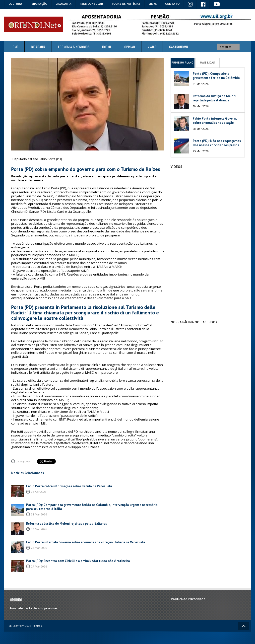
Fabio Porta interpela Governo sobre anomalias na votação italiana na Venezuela (86, 542)
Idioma (107, 47)
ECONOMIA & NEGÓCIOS (74, 47)
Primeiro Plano (183, 63)
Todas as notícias (126, 4)
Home (14, 47)
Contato (172, 4)
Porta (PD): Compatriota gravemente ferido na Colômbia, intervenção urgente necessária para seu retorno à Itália (92, 507)
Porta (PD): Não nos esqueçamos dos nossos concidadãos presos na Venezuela (217, 145)
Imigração (39, 4)
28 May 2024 (23, 461)
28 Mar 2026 (39, 548)
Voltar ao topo (244, 626)
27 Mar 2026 (39, 566)
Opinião (130, 47)
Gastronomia (179, 47)
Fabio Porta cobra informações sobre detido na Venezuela (69, 486)
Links (153, 4)
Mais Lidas (207, 63)
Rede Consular (91, 4)
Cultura (15, 4)
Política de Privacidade (188, 599)
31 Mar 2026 (39, 514)
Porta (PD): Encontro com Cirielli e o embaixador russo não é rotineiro (78, 561)
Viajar (152, 47)
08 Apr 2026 (39, 492)
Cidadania (64, 4)
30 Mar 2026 (39, 529)
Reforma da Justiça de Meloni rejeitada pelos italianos (66, 524)
